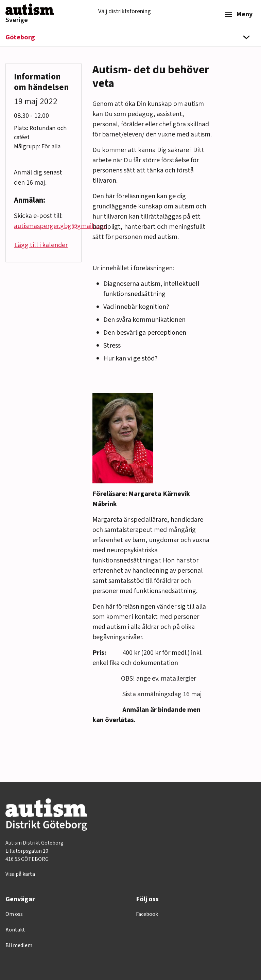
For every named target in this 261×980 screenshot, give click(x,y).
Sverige (17, 20)
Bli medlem (19, 945)
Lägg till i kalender (41, 245)
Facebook (147, 914)
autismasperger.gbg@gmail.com (60, 226)
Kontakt (15, 930)
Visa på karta (20, 874)
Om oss (14, 914)
